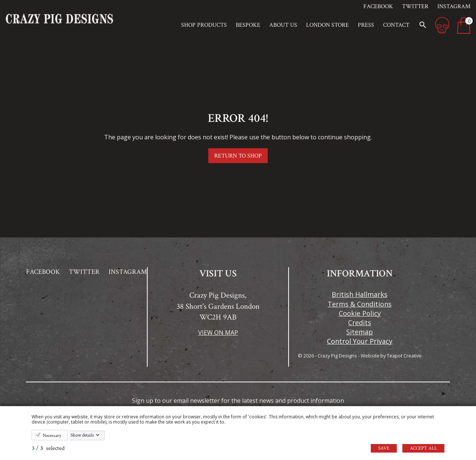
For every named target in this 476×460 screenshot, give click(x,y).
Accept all (423, 448)
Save (384, 448)
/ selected (48, 448)
